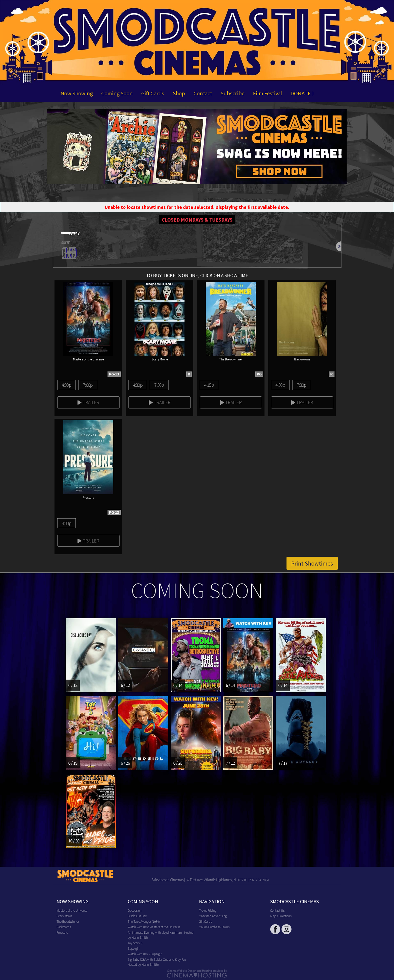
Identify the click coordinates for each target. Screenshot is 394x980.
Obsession (135, 910)
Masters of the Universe (72, 910)
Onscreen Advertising (213, 916)
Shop (179, 93)
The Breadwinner (68, 921)
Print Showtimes (312, 563)
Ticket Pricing (208, 910)
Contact (203, 93)
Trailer (88, 402)
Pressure (62, 932)
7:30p (159, 385)
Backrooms (64, 927)
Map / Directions (281, 916)
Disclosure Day (137, 916)
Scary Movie (64, 916)
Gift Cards (153, 93)
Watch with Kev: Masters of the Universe (154, 927)
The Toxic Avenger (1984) (144, 921)
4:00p (66, 385)
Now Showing (77, 93)
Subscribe (232, 93)
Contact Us (277, 910)
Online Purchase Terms (214, 927)
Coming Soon (117, 93)
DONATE (302, 93)
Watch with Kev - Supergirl (145, 954)
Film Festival (267, 93)
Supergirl (134, 948)
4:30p (138, 385)
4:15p (209, 385)
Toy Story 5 (135, 943)
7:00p (88, 385)
